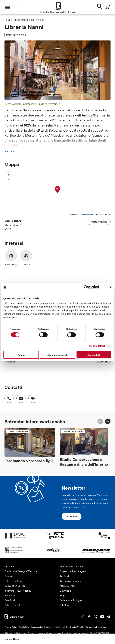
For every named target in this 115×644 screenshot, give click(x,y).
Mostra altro (10, 151)
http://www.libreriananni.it (31, 397)
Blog (62, 595)
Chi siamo (10, 566)
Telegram (109, 617)
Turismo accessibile (71, 581)
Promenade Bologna (71, 600)
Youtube (102, 617)
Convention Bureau (15, 586)
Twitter (96, 617)
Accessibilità (38, 627)
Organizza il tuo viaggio (73, 571)
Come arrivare (99, 222)
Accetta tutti (94, 355)
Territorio (65, 576)
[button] (57, 190)
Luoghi (16, 20)
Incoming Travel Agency (18, 590)
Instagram (82, 617)
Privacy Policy (11, 627)
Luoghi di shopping (33, 20)
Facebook (89, 617)
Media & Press (68, 586)
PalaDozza (10, 595)
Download (65, 590)
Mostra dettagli (97, 346)
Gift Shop (65, 605)
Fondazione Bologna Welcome (21, 571)
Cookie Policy (25, 627)
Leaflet (74, 214)
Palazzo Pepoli (13, 605)
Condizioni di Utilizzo (55, 627)
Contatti (9, 576)
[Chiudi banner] (111, 287)
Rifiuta (21, 355)
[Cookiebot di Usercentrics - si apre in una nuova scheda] (86, 287)
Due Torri (10, 600)
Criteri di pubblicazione (96, 627)
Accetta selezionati (57, 355)
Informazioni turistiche (72, 566)
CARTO (107, 214)
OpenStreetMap (87, 214)
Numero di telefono (7, 397)
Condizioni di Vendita (75, 627)
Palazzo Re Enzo (13, 581)
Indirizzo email (19, 397)
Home (7, 20)
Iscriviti (72, 516)
